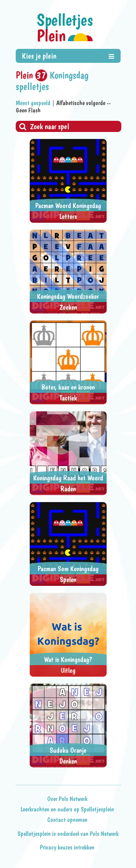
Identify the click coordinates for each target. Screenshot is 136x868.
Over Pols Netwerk (67, 799)
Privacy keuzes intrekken (67, 847)
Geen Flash (28, 110)
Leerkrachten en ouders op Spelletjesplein (67, 809)
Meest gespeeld (33, 103)
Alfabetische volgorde (81, 103)
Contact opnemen (67, 820)
